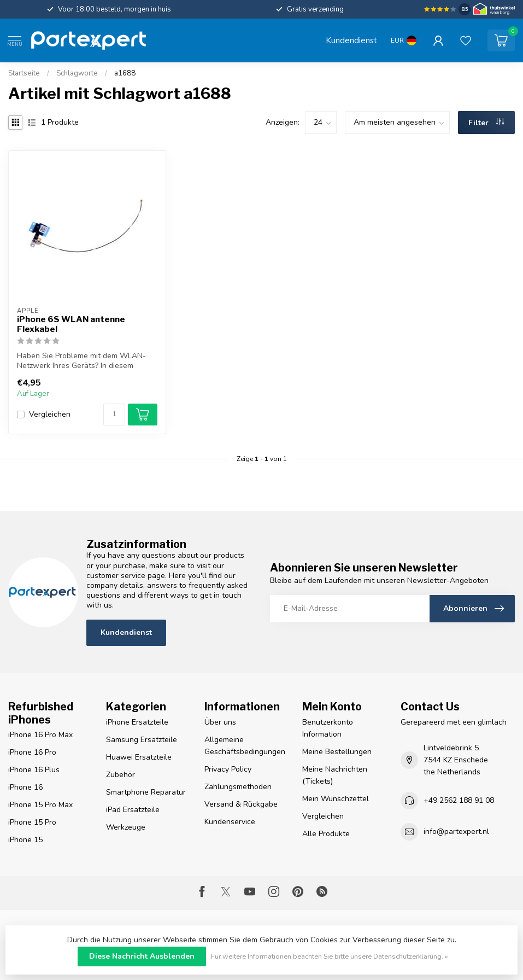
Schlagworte (77, 73)
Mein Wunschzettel (336, 799)
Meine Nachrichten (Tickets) (335, 775)
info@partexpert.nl (456, 832)
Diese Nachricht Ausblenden (142, 956)
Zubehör (121, 775)
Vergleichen (50, 414)
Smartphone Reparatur (146, 792)
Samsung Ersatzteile (142, 740)
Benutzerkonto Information (328, 728)
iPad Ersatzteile (133, 810)
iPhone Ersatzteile (137, 722)
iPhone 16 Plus (34, 770)
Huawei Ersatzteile (139, 757)
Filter (486, 123)
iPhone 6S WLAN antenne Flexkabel (71, 324)
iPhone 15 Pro (32, 822)
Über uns (220, 722)
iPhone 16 (25, 787)
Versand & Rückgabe (241, 804)
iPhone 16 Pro (32, 752)
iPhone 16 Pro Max (40, 735)
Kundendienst (351, 40)
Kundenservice (230, 822)
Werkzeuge (126, 827)
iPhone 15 (25, 840)
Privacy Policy (228, 769)
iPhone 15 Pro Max (40, 805)
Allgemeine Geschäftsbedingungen (245, 746)
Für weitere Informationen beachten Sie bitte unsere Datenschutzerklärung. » (330, 956)
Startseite (24, 73)
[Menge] (114, 415)
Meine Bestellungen (337, 752)
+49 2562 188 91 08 (459, 800)
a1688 (125, 73)
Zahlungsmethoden (238, 787)
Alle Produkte (326, 834)
